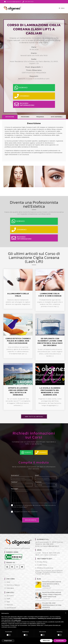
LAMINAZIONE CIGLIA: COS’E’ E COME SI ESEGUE (50, 296)
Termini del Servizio (43, 575)
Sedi (8, 603)
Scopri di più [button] (8, 641)
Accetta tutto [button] (60, 641)
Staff (8, 600)
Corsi (8, 583)
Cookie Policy (42, 566)
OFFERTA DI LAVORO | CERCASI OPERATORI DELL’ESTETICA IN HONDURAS (18, 393)
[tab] (10, 118)
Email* (37, 477)
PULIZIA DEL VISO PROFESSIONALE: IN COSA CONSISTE (52, 606)
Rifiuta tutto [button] (46, 641)
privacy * (25, 508)
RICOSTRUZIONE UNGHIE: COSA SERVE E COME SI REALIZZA (52, 585)
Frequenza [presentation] (40, 118)
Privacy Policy (42, 563)
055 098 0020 (48, 545)
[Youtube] (22, 568)
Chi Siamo (10, 597)
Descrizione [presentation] (10, 118)
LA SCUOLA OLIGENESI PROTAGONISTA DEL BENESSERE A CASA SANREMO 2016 (50, 393)
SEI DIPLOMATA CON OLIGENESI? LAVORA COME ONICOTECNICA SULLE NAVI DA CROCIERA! (50, 343)
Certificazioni (11, 609)
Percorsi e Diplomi (13, 586)
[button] (66, 613)
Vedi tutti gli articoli (34, 418)
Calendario (10, 589)
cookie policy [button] (17, 620)
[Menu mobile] (62, 9)
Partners (10, 606)
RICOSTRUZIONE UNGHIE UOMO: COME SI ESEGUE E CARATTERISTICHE (52, 596)
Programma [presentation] (25, 118)
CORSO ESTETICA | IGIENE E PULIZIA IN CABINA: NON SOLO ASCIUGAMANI (18, 342)
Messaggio (15, 490)
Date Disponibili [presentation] (57, 118)
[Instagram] (17, 568)
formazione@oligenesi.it (50, 547)
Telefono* (14, 483)
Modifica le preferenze (45, 569)
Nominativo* (15, 477)
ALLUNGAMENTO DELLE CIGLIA (18, 296)
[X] (7, 568)
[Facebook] (12, 568)
